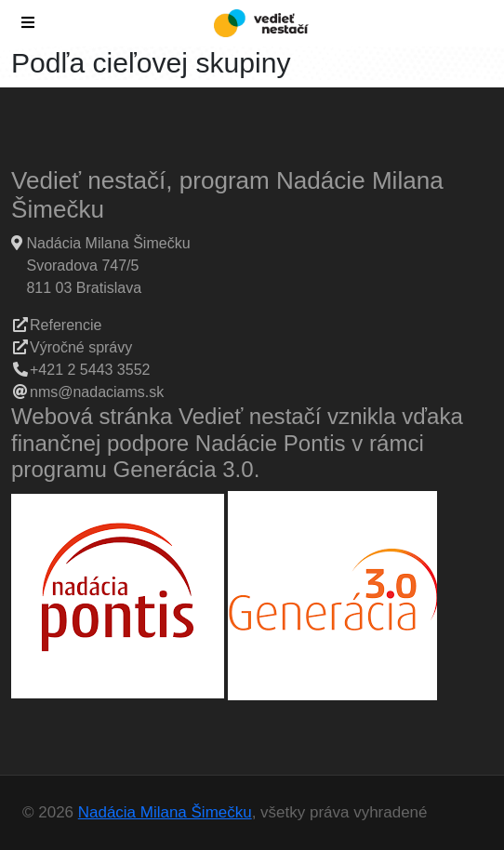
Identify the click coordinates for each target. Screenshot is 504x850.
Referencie (66, 325)
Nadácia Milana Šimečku (165, 812)
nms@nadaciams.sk (97, 392)
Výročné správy (81, 347)
